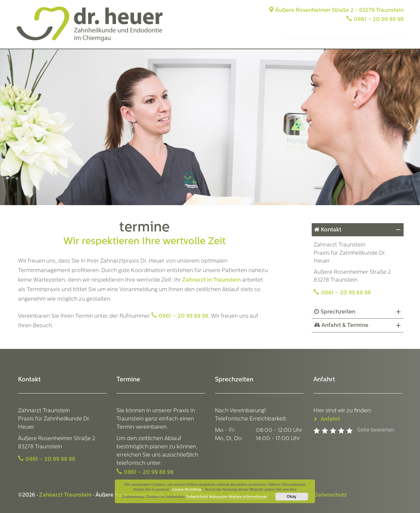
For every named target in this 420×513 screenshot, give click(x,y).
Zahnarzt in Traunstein (211, 280)
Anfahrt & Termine (345, 325)
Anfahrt (364, 39)
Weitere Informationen (248, 497)
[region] (210, 126)
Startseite (245, 39)
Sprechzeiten (338, 312)
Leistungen (330, 39)
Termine (393, 39)
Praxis (275, 39)
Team (300, 39)
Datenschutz (330, 495)
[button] (10, 126)
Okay (292, 497)
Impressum (218, 497)
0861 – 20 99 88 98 (379, 20)
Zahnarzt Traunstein (65, 495)
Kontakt (331, 230)
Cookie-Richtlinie (186, 490)
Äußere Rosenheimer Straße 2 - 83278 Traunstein (336, 10)
